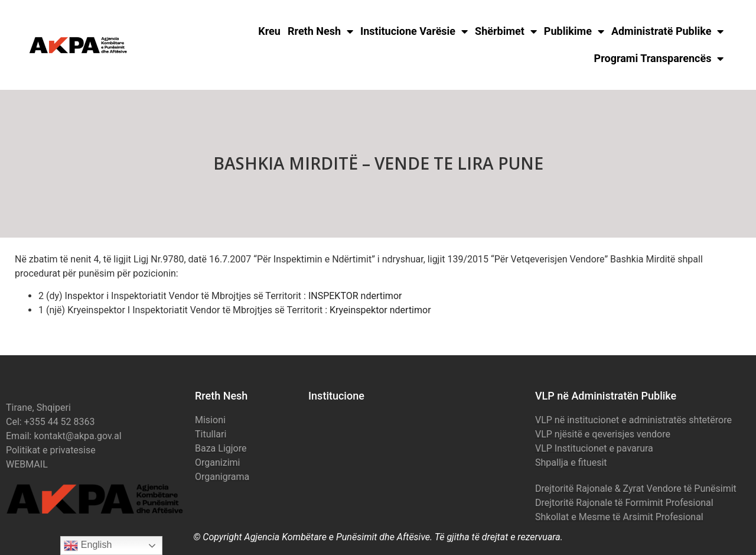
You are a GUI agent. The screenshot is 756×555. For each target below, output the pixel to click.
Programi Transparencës (659, 59)
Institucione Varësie (414, 31)
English (88, 546)
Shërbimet (506, 31)
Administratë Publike (668, 31)
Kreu (269, 31)
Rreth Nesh (320, 31)
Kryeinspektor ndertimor (380, 310)
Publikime (574, 31)
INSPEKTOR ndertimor (355, 296)
